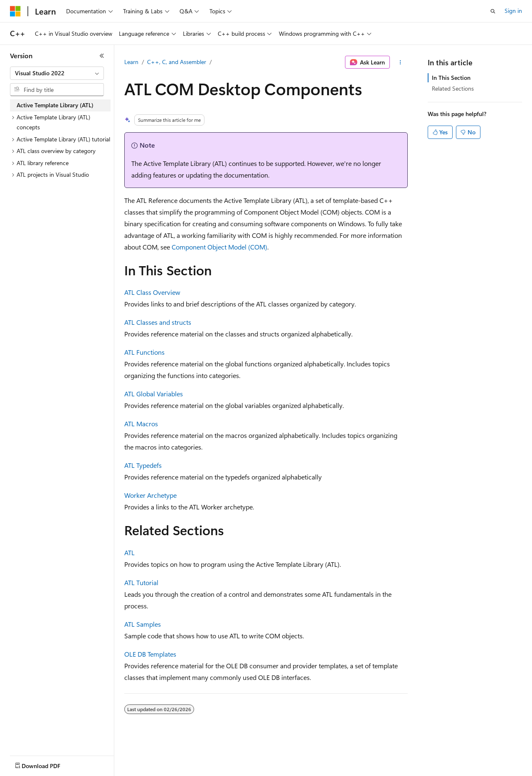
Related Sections (453, 88)
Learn (131, 62)
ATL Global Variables (154, 394)
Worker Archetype (150, 495)
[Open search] (493, 11)
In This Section (451, 78)
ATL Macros (141, 424)
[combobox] (57, 73)
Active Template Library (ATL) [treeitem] (55, 105)
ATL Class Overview (152, 292)
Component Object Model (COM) (219, 247)
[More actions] (400, 62)
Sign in (513, 11)
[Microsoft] (15, 11)
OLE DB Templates (150, 654)
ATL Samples (143, 624)
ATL (129, 552)
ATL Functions (144, 352)
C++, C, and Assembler (177, 62)
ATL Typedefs (143, 465)
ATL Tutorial (141, 582)
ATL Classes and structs (158, 322)
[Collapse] (102, 56)
